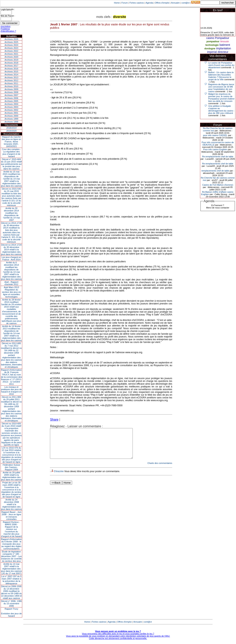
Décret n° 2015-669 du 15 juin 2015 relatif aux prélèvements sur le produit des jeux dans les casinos (11, 164)
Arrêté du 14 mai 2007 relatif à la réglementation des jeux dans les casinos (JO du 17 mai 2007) (12, 569)
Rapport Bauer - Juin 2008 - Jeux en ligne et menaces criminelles (11, 516)
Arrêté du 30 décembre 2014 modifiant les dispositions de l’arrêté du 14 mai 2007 (12, 214)
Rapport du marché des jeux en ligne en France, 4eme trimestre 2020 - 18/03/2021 (11, 142)
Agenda (149, 3)
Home (117, 3)
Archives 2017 (11, 66)
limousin (225, 41)
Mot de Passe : (8, 16)
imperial (212, 52)
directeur (223, 52)
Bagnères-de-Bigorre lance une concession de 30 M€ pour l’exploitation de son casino (221, 88)
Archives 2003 (11, 107)
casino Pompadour (218, 38)
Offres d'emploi (162, 3)
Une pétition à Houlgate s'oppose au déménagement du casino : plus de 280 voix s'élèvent (221, 110)
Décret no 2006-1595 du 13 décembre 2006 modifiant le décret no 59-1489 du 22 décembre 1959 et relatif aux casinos (12, 592)
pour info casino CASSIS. (215, 135)
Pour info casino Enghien (215, 149)
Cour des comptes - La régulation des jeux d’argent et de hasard (11, 153)
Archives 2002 (11, 110)
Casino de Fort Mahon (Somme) (218, 185)
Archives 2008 (11, 92)
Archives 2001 (11, 113)
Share (54, 420)
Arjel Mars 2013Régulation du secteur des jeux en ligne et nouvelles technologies (11, 292)
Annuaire (175, 3)
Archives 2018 (11, 63)
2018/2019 (11, 128)
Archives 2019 (11, 60)
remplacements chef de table (215, 171)
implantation (224, 48)
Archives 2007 (11, 95)
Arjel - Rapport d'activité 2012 (12, 283)
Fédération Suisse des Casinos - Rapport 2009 (12, 467)
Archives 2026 (11, 39)
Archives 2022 (11, 51)
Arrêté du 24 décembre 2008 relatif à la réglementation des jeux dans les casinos (12, 504)
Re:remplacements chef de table (218, 157)
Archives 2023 (11, 48)
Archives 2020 (11, 57)
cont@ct (186, 3)
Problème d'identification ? (8, 30)
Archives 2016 (11, 69)
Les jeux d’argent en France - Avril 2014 (11, 258)
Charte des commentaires (160, 469)
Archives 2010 (11, 86)
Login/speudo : (8, 9)
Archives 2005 (11, 101)
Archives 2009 (11, 89)
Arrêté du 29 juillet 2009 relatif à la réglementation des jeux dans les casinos (12, 476)
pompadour (213, 41)
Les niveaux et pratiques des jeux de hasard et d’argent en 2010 (12, 391)
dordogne (210, 49)
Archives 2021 (11, 54)
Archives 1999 (11, 119)
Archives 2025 (11, 42)
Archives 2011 (11, 83)
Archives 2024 (11, 45)
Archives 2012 (11, 80)
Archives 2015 (11, 72)
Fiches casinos (137, 3)
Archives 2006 (11, 98)
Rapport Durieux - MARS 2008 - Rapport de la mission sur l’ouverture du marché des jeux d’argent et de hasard (11, 529)
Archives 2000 (11, 116)
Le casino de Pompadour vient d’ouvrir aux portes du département (221, 65)
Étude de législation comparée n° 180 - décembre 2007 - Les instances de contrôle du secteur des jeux (11, 556)
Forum (125, 3)
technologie (212, 45)
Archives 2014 (11, 75)
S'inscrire (59, 477)
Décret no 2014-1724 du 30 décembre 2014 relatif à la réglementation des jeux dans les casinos (12, 250)
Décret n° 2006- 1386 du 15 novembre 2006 (12, 603)
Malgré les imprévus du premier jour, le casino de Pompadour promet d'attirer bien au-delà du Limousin (221, 98)
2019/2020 (11, 131)
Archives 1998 (11, 122)
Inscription (6, 26)
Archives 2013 (11, 77)
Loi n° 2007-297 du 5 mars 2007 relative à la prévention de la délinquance (11, 580)
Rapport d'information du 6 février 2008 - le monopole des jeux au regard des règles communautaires (12, 544)
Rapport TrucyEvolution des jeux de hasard (12, 612)
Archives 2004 (11, 104)
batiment (225, 45)
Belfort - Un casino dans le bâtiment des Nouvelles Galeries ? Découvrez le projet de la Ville (221, 76)
